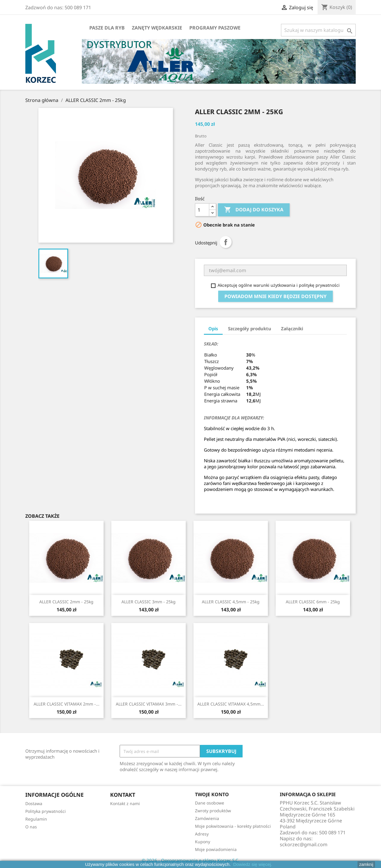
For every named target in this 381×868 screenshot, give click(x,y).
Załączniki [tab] (292, 328)
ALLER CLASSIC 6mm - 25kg (313, 602)
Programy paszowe (215, 28)
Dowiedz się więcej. (253, 864)
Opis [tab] (213, 328)
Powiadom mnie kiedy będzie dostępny (275, 296)
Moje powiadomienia (216, 849)
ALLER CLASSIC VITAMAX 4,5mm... (231, 704)
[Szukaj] (318, 30)
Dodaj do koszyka (254, 210)
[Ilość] (202, 210)
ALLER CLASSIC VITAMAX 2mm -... (67, 704)
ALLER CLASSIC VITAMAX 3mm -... (149, 704)
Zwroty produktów (213, 811)
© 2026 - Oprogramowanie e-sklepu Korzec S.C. (190, 860)
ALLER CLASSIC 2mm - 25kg (66, 602)
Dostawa (34, 803)
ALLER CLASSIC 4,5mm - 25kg (231, 602)
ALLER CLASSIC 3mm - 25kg (149, 602)
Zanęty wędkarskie (157, 28)
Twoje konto (212, 794)
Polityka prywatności (46, 811)
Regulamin (36, 819)
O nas (31, 827)
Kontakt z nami (125, 803)
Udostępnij (226, 242)
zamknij (366, 864)
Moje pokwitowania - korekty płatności (233, 826)
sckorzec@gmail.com (304, 844)
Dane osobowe (210, 803)
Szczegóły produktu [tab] (250, 328)
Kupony (203, 842)
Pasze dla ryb (107, 28)
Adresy (202, 834)
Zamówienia (207, 818)
